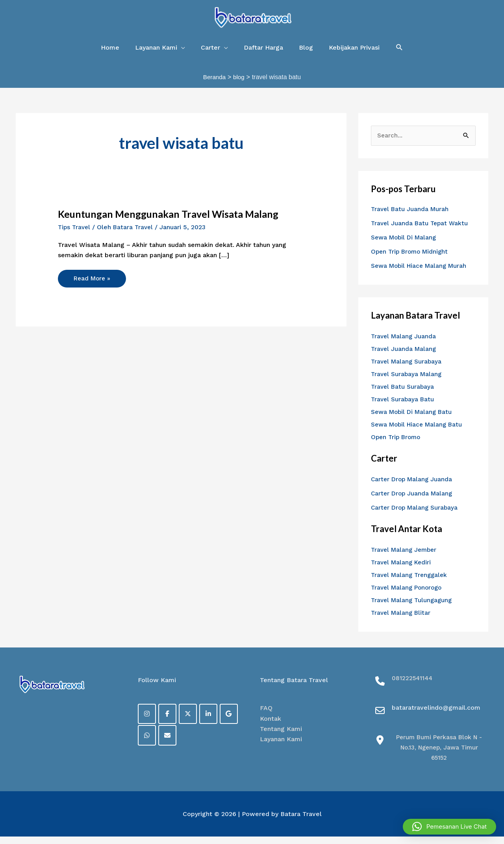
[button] (399, 55)
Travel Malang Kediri (402, 570)
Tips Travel (75, 234)
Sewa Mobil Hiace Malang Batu (419, 432)
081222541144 (413, 685)
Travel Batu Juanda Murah (411, 216)
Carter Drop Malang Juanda (413, 487)
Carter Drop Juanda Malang (413, 501)
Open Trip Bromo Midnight (411, 259)
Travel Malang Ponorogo (409, 595)
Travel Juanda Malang (405, 356)
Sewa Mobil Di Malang (405, 245)
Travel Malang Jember (406, 557)
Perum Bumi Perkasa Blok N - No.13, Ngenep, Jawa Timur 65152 (439, 755)
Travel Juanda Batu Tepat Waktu (421, 231)
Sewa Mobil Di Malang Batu (413, 419)
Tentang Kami (281, 736)
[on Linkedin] (212, 722)
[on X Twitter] (190, 722)
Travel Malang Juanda (405, 344)
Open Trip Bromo (397, 444)
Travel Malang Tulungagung (413, 607)
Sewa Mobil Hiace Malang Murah (421, 273)
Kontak (271, 726)
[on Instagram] (147, 722)
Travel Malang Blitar (402, 620)
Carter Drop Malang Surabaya (416, 515)
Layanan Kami (281, 747)
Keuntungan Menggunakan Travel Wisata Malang (172, 221)
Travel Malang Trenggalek (411, 582)
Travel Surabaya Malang (408, 381)
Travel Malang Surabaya (408, 369)
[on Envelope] (169, 744)
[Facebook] (169, 722)
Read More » (94, 283)
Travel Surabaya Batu (403, 407)
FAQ (266, 716)
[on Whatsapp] (147, 744)
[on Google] (233, 722)
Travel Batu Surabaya (403, 394)
